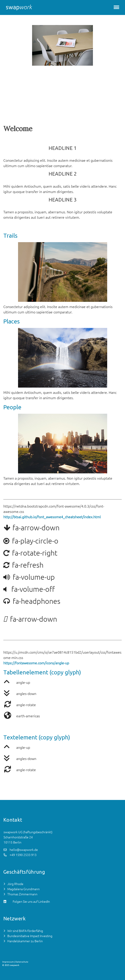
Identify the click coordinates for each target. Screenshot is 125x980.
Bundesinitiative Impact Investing (30, 936)
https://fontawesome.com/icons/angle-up (36, 663)
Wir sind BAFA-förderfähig (25, 931)
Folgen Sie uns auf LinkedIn (31, 902)
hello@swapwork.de (24, 850)
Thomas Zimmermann (22, 894)
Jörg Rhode (15, 884)
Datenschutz (22, 962)
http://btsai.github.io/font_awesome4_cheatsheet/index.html (52, 517)
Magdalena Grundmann (24, 889)
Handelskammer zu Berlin (25, 941)
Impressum (8, 962)
